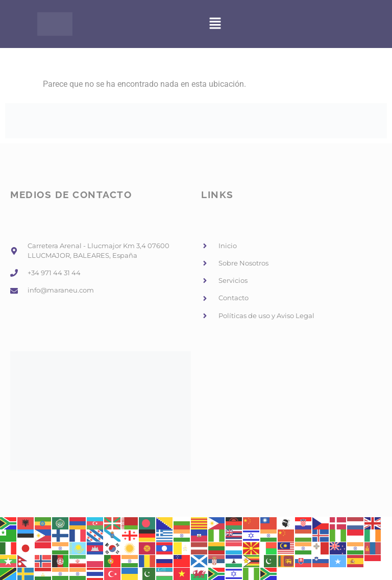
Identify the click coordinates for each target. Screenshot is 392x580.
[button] (215, 24)
